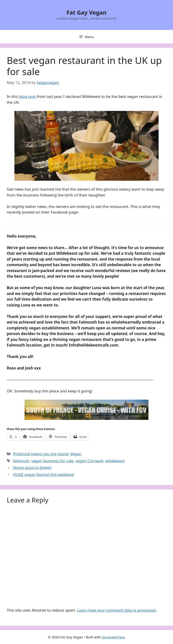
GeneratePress (113, 637)
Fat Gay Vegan (86, 12)
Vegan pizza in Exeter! (32, 467)
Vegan (76, 454)
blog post (27, 96)
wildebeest (115, 461)
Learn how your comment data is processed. (117, 610)
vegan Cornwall (89, 461)
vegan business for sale (52, 461)
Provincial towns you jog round (41, 454)
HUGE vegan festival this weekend (43, 474)
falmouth (21, 461)
